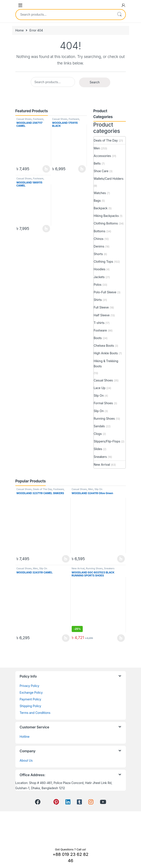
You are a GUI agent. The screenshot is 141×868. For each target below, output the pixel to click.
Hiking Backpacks (106, 216)
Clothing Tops (104, 262)
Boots (98, 338)
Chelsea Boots (104, 346)
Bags (97, 200)
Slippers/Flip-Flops (107, 441)
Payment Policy (30, 699)
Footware (38, 119)
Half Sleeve (102, 315)
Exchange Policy (31, 692)
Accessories (102, 156)
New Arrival (102, 465)
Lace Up (100, 388)
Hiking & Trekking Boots (106, 364)
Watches (100, 193)
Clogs (98, 434)
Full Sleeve (101, 307)
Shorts (98, 254)
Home (20, 30)
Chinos (99, 239)
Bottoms (100, 231)
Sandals (99, 426)
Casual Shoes (24, 119)
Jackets (99, 277)
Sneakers (100, 457)
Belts (97, 163)
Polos (98, 285)
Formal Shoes (103, 403)
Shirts (98, 300)
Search (119, 15)
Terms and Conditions (35, 713)
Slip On (99, 395)
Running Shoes (104, 418)
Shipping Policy (31, 706)
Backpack (101, 208)
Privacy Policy (30, 686)
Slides (98, 449)
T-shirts (99, 323)
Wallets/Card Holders (109, 179)
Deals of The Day (106, 140)
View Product (46, 169)
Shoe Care (101, 171)
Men (97, 148)
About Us (26, 760)
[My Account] (123, 5)
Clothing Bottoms (106, 223)
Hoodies (100, 269)
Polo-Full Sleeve (105, 292)
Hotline (25, 737)
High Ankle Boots (106, 353)
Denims (99, 246)
